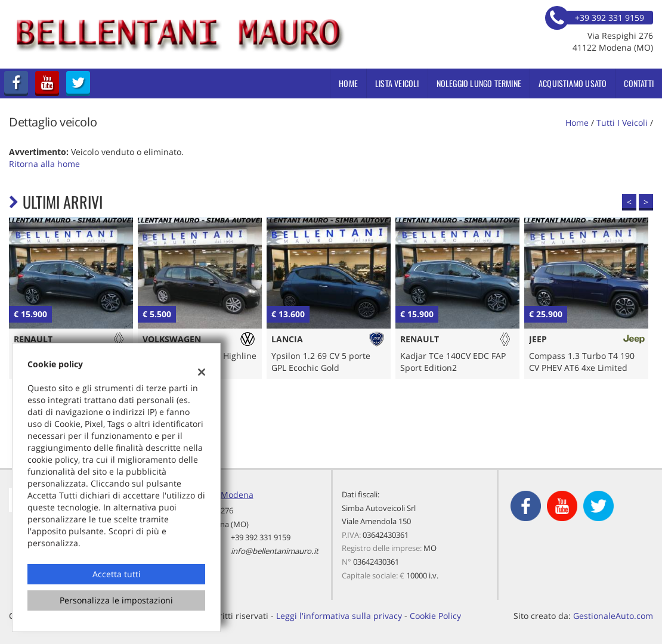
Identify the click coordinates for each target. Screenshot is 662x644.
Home (348, 83)
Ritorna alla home (44, 164)
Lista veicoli (397, 83)
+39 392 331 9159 (261, 537)
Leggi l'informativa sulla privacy (339, 616)
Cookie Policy (435, 616)
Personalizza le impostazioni (116, 600)
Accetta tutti (117, 574)
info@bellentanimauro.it (275, 551)
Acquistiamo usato (573, 83)
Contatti (639, 83)
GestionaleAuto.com (613, 616)
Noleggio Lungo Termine (479, 83)
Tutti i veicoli (622, 123)
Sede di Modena (221, 495)
